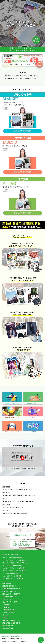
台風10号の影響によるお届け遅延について (16, 513)
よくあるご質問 (8, 628)
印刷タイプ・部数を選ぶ (23, 131)
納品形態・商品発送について (12, 620)
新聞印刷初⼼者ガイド (10, 586)
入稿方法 (5, 618)
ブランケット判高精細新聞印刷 (13, 558)
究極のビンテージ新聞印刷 (11, 594)
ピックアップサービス (10, 602)
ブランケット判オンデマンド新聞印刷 (15, 563)
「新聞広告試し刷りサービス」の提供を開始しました (18, 501)
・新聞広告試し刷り (9, 610)
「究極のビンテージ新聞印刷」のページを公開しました (19, 495)
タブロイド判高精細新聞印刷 (12, 565)
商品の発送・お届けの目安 (11, 623)
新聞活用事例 (7, 583)
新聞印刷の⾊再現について (11, 589)
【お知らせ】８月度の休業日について (13, 507)
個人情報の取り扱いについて (17, 639)
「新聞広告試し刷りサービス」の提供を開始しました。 (20, 78)
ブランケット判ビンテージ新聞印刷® (15, 560)
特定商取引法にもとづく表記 (9, 641)
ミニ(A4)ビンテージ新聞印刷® (12, 576)
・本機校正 (6, 607)
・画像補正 (6, 604)
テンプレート (7, 599)
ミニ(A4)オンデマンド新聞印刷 (13, 579)
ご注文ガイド (7, 615)
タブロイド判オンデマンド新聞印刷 (14, 571)
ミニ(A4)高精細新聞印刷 (10, 573)
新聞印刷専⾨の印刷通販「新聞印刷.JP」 (12, 636)
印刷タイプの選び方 (9, 591)
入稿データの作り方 (9, 597)
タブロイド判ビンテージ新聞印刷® (14, 568)
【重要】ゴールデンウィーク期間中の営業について (17, 489)
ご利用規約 (23, 641)
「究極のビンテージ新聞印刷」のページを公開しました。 (21, 76)
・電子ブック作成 (8, 612)
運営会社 (4, 639)
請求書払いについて (9, 626)
